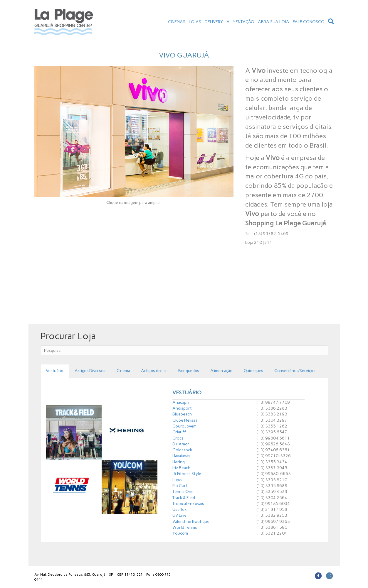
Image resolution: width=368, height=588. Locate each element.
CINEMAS (177, 22)
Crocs (178, 438)
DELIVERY (214, 22)
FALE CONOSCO (309, 22)
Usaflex (180, 510)
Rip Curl (180, 486)
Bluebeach (182, 414)
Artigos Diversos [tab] (90, 371)
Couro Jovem (184, 426)
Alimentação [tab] (221, 371)
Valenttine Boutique (191, 522)
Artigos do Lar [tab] (154, 371)
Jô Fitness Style (187, 474)
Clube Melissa (185, 420)
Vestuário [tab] (55, 371)
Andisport (182, 408)
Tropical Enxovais (188, 504)
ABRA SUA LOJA (274, 22)
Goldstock (182, 450)
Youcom (180, 533)
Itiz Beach (181, 468)
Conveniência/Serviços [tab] (295, 371)
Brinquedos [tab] (189, 371)
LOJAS (195, 22)
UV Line (179, 515)
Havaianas (181, 456)
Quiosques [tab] (253, 371)
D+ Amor (181, 444)
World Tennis (185, 527)
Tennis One (183, 492)
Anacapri (181, 402)
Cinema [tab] (123, 371)
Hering (179, 462)
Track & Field (184, 498)
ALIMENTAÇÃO (240, 22)
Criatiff (179, 432)
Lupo (177, 480)
